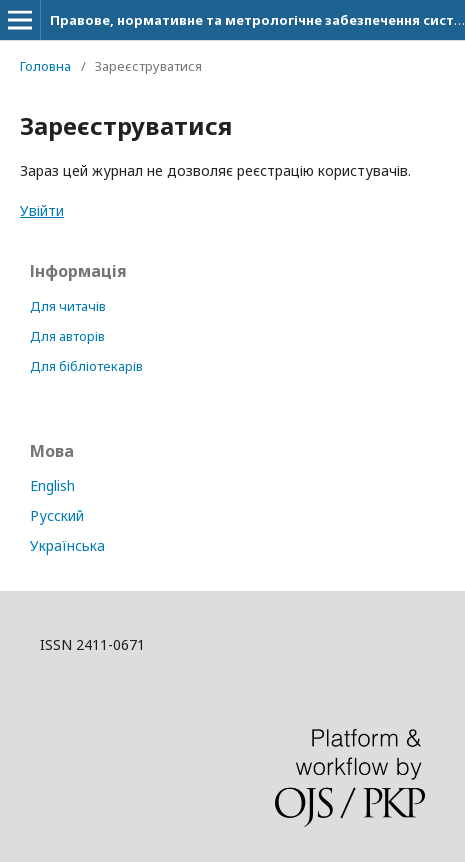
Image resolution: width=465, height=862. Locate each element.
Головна (45, 66)
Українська (67, 545)
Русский (57, 515)
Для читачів (68, 306)
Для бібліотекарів (86, 366)
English (52, 485)
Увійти (42, 210)
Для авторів (67, 336)
